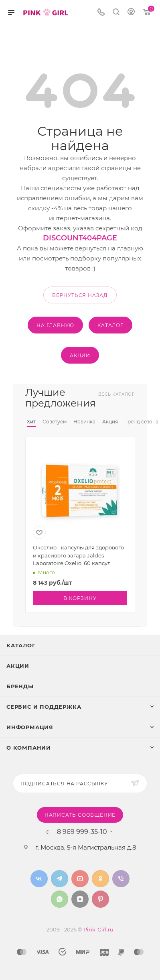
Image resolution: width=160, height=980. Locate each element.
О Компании (29, 748)
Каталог (21, 645)
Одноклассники (100, 879)
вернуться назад (80, 295)
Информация (30, 727)
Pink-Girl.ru (98, 929)
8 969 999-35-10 (82, 832)
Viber (121, 879)
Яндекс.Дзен (80, 899)
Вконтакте (39, 879)
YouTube (80, 879)
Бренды (20, 686)
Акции (18, 666)
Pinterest (100, 899)
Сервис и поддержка (44, 707)
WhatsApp (60, 899)
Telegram (60, 879)
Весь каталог (116, 394)
